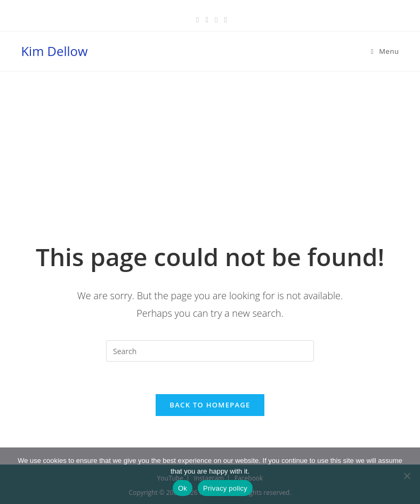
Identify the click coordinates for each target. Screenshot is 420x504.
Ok (183, 488)
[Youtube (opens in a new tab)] (224, 19)
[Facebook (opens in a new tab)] (197, 19)
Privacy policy (225, 488)
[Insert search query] (210, 351)
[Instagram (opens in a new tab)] (216, 19)
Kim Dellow (54, 51)
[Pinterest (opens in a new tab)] (207, 19)
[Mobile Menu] (385, 51)
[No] (407, 476)
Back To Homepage (210, 405)
